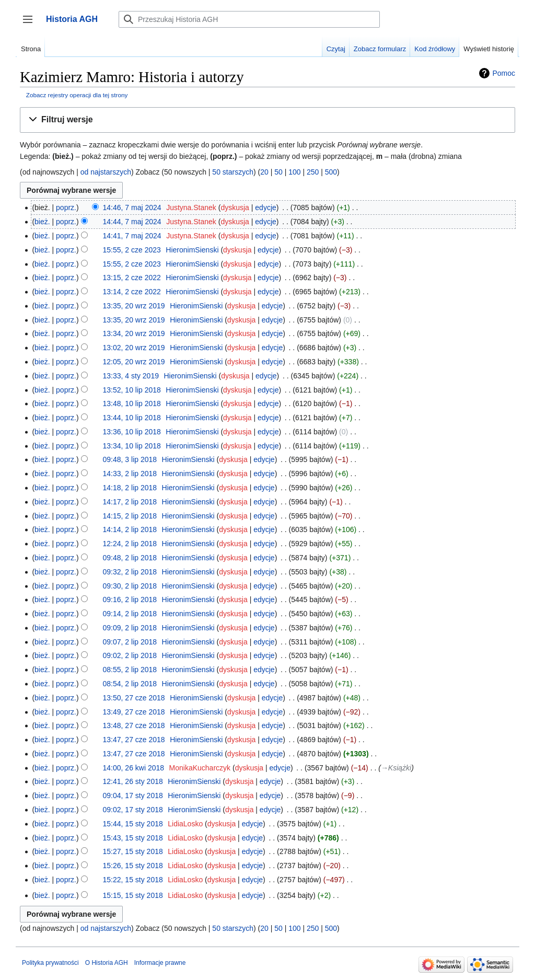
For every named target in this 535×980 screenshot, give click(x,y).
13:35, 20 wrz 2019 (134, 306)
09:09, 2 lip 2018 (130, 628)
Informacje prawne (160, 963)
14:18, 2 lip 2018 (130, 488)
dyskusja (235, 207)
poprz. (66, 207)
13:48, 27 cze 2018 (134, 725)
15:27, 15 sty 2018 (133, 851)
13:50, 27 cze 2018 (134, 698)
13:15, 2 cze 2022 (132, 278)
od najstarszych (106, 172)
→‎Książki (396, 768)
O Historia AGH (107, 963)
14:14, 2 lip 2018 (130, 529)
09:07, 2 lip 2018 (130, 642)
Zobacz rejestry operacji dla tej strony (77, 95)
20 (264, 172)
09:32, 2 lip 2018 (130, 572)
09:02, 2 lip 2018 (130, 655)
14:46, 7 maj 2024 (132, 207)
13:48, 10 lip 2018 (132, 403)
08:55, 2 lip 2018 (130, 670)
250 (313, 172)
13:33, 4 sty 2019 (131, 376)
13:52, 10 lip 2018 (132, 390)
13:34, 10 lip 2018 (132, 446)
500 (331, 172)
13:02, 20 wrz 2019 (134, 348)
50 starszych (233, 172)
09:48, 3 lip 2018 (130, 459)
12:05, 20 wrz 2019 (134, 362)
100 (294, 172)
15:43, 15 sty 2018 (133, 838)
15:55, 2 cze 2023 (132, 250)
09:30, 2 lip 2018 (130, 586)
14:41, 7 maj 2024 (132, 236)
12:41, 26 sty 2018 (133, 781)
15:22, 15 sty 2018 (133, 880)
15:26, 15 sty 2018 (133, 866)
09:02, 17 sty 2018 (133, 810)
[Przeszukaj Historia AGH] (249, 19)
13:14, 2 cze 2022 (132, 292)
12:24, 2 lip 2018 (130, 544)
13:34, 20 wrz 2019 (134, 333)
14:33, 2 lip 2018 (130, 474)
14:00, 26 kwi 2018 (134, 768)
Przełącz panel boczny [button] (31, 24)
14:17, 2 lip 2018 (130, 502)
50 (278, 172)
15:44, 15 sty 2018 (133, 824)
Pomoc (504, 73)
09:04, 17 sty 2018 (133, 795)
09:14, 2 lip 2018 (130, 614)
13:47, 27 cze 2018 (134, 740)
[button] (267, 120)
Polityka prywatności (50, 963)
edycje (265, 207)
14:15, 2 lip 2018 (130, 516)
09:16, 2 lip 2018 (130, 599)
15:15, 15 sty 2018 (133, 895)
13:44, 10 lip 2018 (132, 418)
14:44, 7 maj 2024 (132, 222)
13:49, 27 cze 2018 (134, 712)
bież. (42, 222)
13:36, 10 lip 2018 (132, 432)
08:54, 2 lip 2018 (130, 684)
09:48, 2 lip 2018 (130, 558)
